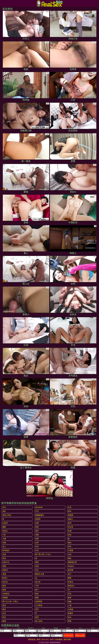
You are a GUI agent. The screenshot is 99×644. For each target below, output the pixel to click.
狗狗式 (5, 570)
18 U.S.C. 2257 (48, 639)
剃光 (70, 535)
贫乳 (70, 547)
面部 (4, 590)
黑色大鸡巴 (7, 515)
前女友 (5, 582)
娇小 (37, 590)
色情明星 (39, 601)
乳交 (70, 594)
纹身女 (71, 582)
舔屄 (37, 617)
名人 (4, 547)
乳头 (37, 570)
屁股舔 (71, 515)
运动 (70, 554)
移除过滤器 (80, 635)
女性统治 (6, 594)
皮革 (37, 543)
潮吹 (70, 558)
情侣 (4, 558)
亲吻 (37, 535)
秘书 (70, 523)
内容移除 (59, 639)
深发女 (5, 531)
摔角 (70, 621)
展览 (4, 586)
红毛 (70, 507)
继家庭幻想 (72, 562)
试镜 (4, 543)
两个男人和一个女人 (43, 554)
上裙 (70, 605)
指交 (4, 605)
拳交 (4, 609)
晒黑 (70, 578)
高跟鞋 (38, 519)
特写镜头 (6, 550)
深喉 (4, 566)
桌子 (70, 574)
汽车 (4, 535)
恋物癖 (5, 598)
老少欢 (38, 582)
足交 (4, 613)
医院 (37, 527)
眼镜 (4, 621)
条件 (38, 639)
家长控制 (67, 639)
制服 (70, 601)
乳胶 (37, 539)
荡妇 (70, 543)
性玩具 (71, 527)
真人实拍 (39, 621)
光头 (4, 507)
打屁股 (71, 550)
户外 (37, 586)
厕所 (70, 598)
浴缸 (4, 511)
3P (69, 590)
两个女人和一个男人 (10, 601)
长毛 (37, 550)
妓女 (70, 617)
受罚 (37, 609)
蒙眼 (4, 527)
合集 (4, 554)
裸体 (37, 562)
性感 (70, 531)
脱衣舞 (71, 570)
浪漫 (4, 574)
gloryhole (39, 507)
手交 (37, 511)
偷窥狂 (71, 613)
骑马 (70, 511)
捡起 (37, 594)
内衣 (37, 547)
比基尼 (5, 523)
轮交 (4, 617)
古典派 (71, 609)
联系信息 (32, 639)
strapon (71, 566)
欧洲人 (5, 578)
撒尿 (37, 598)
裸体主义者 (40, 574)
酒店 (37, 531)
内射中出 (6, 562)
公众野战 (39, 605)
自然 (37, 566)
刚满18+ (71, 586)
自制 (37, 523)
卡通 (4, 539)
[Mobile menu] (2, 3)
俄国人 (71, 519)
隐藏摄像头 (40, 515)
